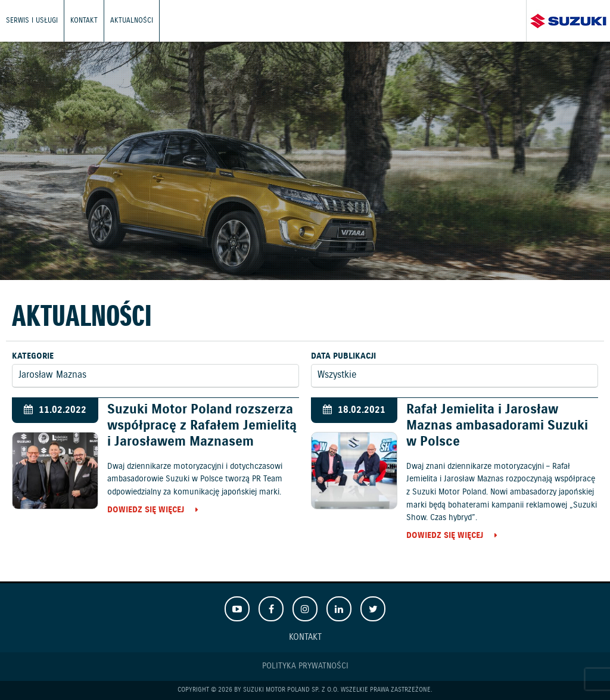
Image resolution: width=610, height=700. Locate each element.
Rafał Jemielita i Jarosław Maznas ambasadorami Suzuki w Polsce (497, 426)
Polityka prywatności (305, 666)
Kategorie (33, 356)
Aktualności (132, 21)
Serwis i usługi (32, 21)
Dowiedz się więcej (146, 511)
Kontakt (84, 21)
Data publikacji (343, 356)
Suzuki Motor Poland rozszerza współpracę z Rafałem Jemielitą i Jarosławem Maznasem (202, 426)
